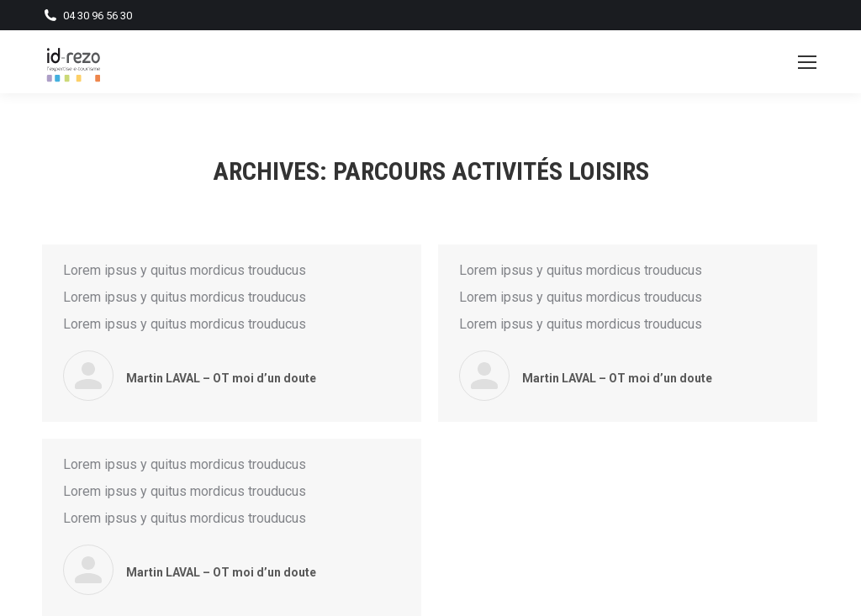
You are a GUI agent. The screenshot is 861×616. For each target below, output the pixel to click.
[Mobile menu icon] (807, 62)
